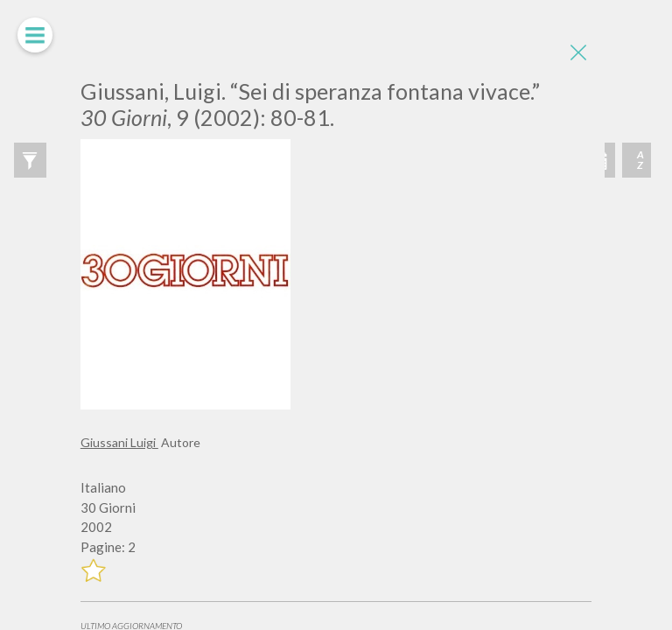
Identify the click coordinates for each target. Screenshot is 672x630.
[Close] (578, 52)
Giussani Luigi (119, 442)
